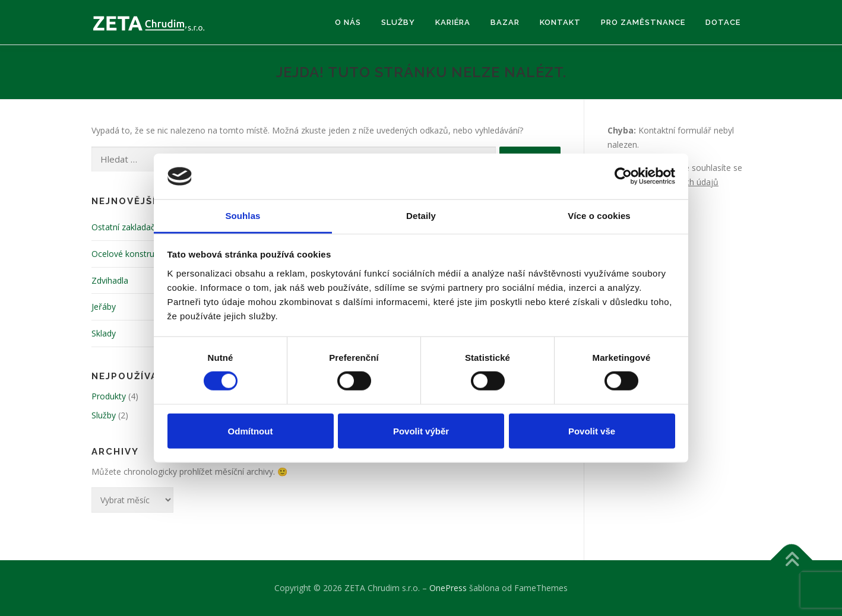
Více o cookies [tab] (599, 216)
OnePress (448, 588)
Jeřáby (104, 307)
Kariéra (453, 22)
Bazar (505, 22)
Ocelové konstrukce (129, 254)
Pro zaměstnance (643, 22)
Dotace (723, 22)
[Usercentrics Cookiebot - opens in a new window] (623, 176)
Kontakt (560, 22)
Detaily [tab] (421, 216)
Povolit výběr (421, 431)
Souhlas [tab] (243, 216)
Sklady (104, 333)
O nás (348, 22)
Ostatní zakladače (126, 227)
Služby (398, 22)
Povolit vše (592, 431)
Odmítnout (251, 431)
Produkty (109, 396)
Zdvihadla (110, 280)
